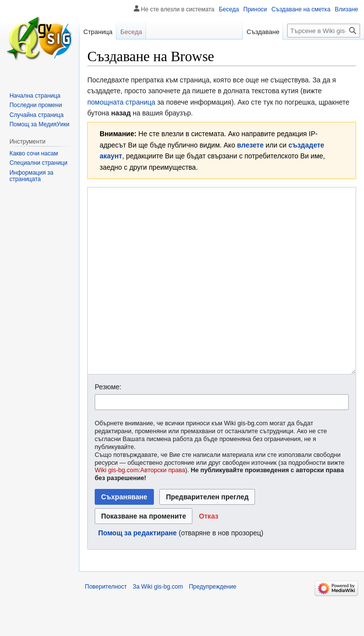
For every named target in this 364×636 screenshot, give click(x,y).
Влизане (346, 9)
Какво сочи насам (34, 153)
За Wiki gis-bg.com (158, 624)
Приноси (255, 9)
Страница (98, 32)
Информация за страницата (31, 176)
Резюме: (108, 424)
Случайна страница (36, 115)
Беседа (229, 9)
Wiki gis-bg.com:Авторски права (140, 507)
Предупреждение (213, 624)
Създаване (263, 32)
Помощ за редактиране (137, 570)
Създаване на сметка (301, 9)
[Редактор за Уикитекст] (222, 299)
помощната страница (121, 102)
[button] (209, 553)
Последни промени (36, 105)
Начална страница (35, 96)
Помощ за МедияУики (39, 124)
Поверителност (106, 624)
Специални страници (38, 163)
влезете (251, 145)
